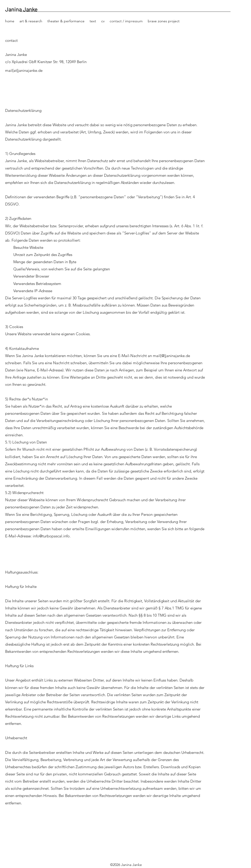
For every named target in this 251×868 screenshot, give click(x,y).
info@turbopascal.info (51, 536)
